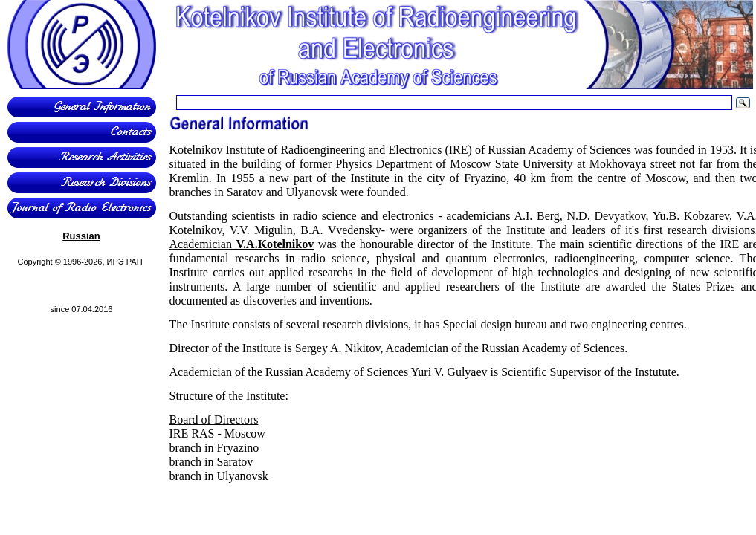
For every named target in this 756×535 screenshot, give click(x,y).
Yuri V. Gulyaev (449, 372)
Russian (81, 236)
